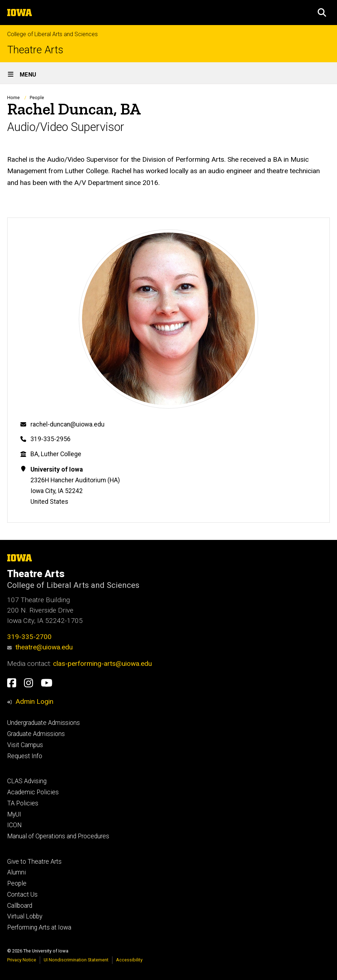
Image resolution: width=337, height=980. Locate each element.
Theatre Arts (35, 50)
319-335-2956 (50, 439)
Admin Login (34, 701)
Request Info (25, 756)
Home (13, 97)
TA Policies (23, 803)
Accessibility (129, 960)
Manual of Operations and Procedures (58, 836)
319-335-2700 (29, 637)
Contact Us (22, 894)
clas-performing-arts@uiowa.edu (102, 664)
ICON (15, 825)
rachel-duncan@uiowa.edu (68, 424)
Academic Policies (33, 792)
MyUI (14, 814)
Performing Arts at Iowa (39, 927)
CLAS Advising (27, 781)
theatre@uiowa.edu (40, 647)
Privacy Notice (22, 960)
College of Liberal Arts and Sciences (52, 34)
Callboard (20, 906)
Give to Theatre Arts (34, 862)
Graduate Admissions (36, 734)
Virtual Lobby (25, 916)
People (37, 97)
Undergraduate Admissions (44, 723)
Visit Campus (25, 745)
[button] (322, 13)
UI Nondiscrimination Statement (76, 960)
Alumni (16, 872)
